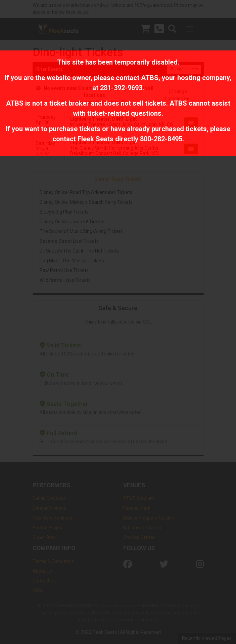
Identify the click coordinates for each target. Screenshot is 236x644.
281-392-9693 (121, 88)
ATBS (150, 78)
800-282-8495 (161, 139)
